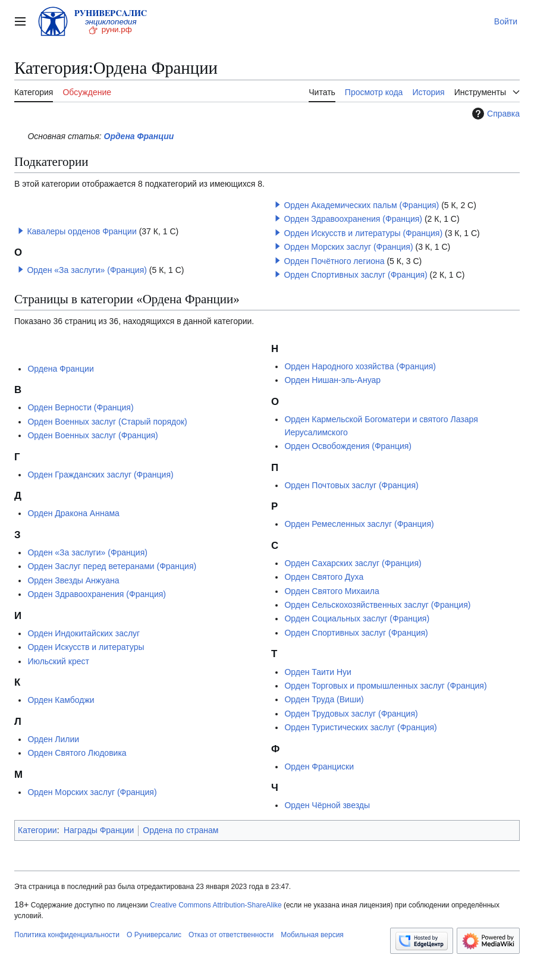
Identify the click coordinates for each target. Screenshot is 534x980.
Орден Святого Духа (324, 577)
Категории (37, 830)
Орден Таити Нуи (318, 672)
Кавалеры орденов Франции (81, 231)
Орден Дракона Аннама (73, 513)
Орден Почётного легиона (334, 261)
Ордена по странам (180, 830)
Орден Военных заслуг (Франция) (92, 435)
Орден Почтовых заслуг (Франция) (351, 485)
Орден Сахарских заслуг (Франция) (353, 563)
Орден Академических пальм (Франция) (361, 205)
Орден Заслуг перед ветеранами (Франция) (112, 566)
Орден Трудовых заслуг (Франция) (351, 714)
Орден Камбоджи (61, 700)
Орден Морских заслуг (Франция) (348, 247)
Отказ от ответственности (231, 935)
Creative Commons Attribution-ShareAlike (216, 905)
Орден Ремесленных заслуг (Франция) (359, 524)
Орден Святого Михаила (332, 591)
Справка (494, 114)
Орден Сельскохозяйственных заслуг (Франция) (377, 605)
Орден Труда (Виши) (324, 699)
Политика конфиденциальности (67, 935)
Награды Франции (99, 830)
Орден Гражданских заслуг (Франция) (100, 475)
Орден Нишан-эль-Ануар (332, 380)
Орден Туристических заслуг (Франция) (360, 727)
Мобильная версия (312, 935)
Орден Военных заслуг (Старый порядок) (107, 422)
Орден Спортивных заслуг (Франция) (355, 275)
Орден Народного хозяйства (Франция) (360, 366)
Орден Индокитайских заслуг (84, 633)
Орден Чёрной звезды (327, 805)
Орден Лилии (53, 739)
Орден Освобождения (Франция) (348, 446)
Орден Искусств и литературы (86, 647)
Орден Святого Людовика (77, 753)
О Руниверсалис (154, 935)
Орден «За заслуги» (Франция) (87, 270)
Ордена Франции (139, 136)
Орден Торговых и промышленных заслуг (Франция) (385, 686)
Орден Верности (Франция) (80, 407)
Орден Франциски (319, 767)
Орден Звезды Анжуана (73, 580)
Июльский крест (58, 661)
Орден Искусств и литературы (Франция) (363, 233)
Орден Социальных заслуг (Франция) (357, 618)
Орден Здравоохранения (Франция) (353, 219)
